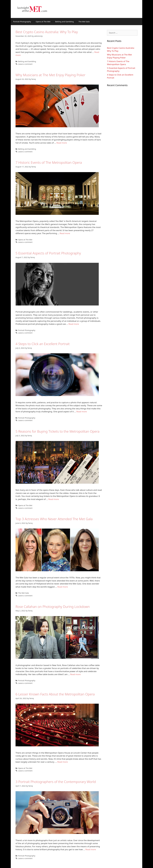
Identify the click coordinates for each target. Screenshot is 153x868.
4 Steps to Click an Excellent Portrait (43, 344)
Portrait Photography (22, 22)
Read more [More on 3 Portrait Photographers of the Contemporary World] (91, 849)
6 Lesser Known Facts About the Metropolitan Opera (55, 694)
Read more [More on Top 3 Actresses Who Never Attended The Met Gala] (63, 587)
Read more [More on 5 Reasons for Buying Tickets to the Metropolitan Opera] (54, 499)
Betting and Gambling (64, 22)
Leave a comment (25, 64)
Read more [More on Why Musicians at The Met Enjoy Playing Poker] (62, 143)
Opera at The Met (43, 22)
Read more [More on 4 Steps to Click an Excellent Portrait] (82, 412)
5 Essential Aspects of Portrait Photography (48, 253)
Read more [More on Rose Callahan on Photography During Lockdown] (75, 674)
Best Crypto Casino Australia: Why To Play (47, 32)
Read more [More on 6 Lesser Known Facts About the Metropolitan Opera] (63, 762)
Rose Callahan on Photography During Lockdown (53, 607)
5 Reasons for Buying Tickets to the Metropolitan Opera (57, 431)
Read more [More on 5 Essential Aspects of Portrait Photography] (74, 324)
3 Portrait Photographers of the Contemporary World (56, 782)
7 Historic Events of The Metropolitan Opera (49, 162)
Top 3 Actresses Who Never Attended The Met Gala (54, 519)
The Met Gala (84, 22)
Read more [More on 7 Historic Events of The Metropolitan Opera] (65, 233)
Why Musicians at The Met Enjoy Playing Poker (50, 75)
